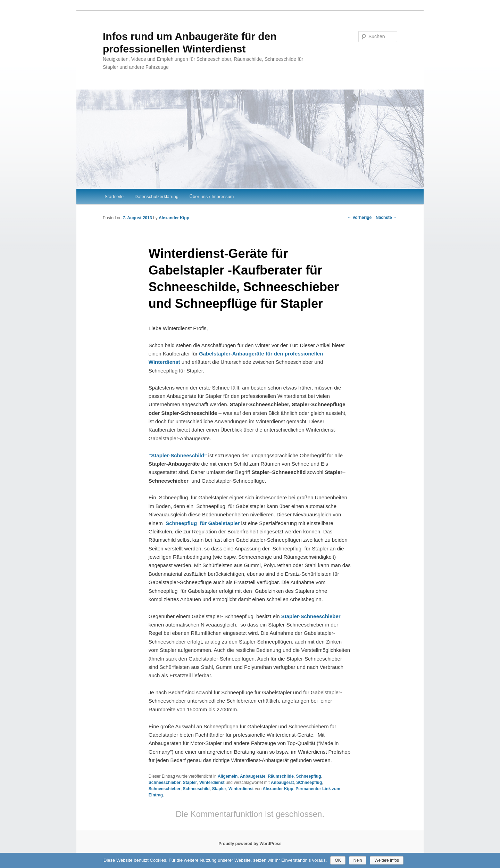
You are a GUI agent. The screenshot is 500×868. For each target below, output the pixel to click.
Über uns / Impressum (212, 196)
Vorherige (359, 218)
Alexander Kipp (174, 218)
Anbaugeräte (253, 776)
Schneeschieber (165, 783)
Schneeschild (196, 789)
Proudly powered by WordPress (250, 844)
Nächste (386, 218)
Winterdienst (212, 783)
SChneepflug (309, 783)
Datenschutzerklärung (157, 196)
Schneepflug (309, 776)
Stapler (190, 783)
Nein (358, 860)
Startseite (114, 196)
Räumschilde (281, 776)
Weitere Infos (386, 860)
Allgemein (228, 776)
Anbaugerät (282, 783)
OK (338, 860)
